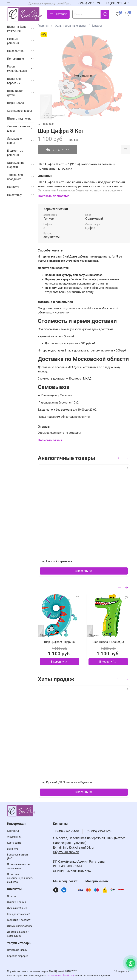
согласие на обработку (60, 975)
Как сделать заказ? (19, 914)
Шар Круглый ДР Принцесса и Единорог (66, 782)
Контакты (13, 831)
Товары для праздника (15, 177)
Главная (43, 26)
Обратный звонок (66, 852)
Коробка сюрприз (18, 956)
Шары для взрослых (14, 81)
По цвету (13, 187)
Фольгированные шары (70, 26)
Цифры (97, 26)
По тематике (15, 59)
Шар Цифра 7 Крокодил (108, 642)
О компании (14, 837)
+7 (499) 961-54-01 (118, 3)
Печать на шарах (17, 950)
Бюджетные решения (15, 153)
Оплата (11, 896)
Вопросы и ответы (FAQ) (18, 857)
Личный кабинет (17, 908)
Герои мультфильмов (17, 69)
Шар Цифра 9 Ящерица (59, 642)
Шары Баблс (15, 103)
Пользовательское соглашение (18, 866)
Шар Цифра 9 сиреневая (56, 561)
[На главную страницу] (25, 14)
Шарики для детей (15, 93)
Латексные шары (14, 141)
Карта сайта (14, 843)
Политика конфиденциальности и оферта (20, 878)
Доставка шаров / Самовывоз (18, 934)
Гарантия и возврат (19, 920)
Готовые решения (13, 41)
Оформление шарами (16, 165)
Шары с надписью (19, 119)
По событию (15, 51)
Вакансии (13, 849)
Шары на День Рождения (17, 29)
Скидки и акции (16, 902)
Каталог (58, 14)
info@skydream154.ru (78, 848)
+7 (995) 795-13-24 (88, 3)
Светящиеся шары (19, 111)
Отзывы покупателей (20, 926)
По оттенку (14, 195)
